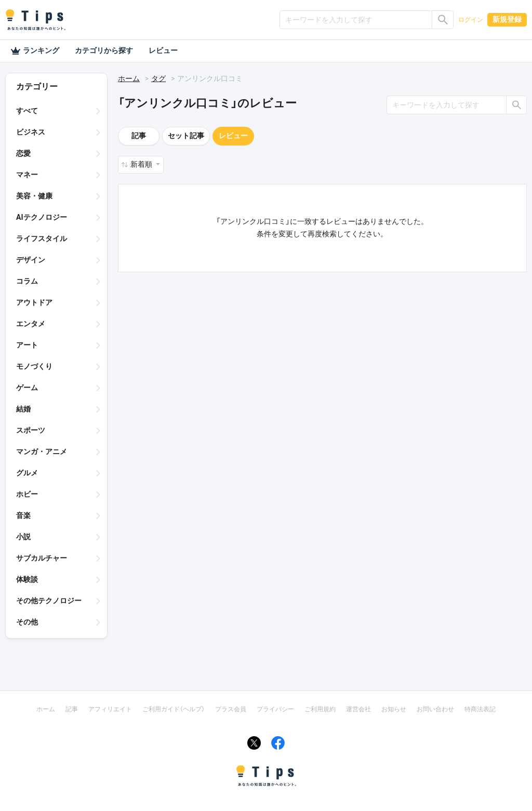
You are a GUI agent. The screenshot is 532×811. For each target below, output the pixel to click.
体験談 (27, 579)
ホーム (129, 78)
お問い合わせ (435, 709)
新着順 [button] (142, 164)
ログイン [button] (471, 20)
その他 (27, 622)
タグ (158, 78)
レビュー (163, 50)
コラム (27, 281)
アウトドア (34, 302)
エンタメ (31, 324)
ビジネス (31, 132)
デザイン (31, 260)
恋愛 (23, 153)
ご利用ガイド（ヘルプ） (174, 709)
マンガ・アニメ (42, 451)
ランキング (35, 51)
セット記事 (186, 136)
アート (27, 345)
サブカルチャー (42, 558)
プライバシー (275, 709)
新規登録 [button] (507, 19)
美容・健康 (34, 196)
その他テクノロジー (49, 601)
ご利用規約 (320, 709)
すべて (27, 111)
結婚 (23, 409)
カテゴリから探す (104, 50)
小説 (23, 537)
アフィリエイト (110, 709)
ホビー (27, 494)
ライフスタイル (42, 238)
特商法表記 (480, 709)
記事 (139, 136)
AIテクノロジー (42, 217)
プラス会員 (231, 709)
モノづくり (34, 366)
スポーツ (31, 430)
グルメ (27, 473)
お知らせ (394, 709)
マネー (27, 175)
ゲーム (27, 388)
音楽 (23, 515)
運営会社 (358, 709)
